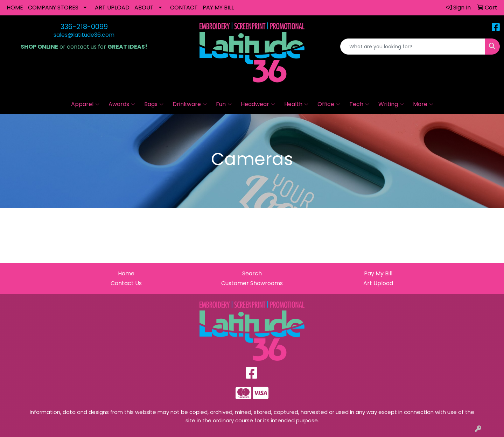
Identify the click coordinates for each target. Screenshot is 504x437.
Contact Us (126, 283)
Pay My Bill (378, 273)
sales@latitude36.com (84, 35)
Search (252, 273)
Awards (122, 104)
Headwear (258, 104)
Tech (359, 104)
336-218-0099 (84, 27)
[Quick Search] (413, 47)
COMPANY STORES (53, 8)
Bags (154, 104)
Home (126, 273)
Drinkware (190, 104)
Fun (224, 104)
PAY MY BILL (218, 8)
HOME (15, 8)
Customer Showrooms (252, 283)
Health (296, 104)
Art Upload (378, 283)
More (423, 104)
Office (329, 104)
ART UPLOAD (112, 8)
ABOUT (144, 8)
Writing (391, 104)
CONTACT (184, 8)
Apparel (85, 104)
